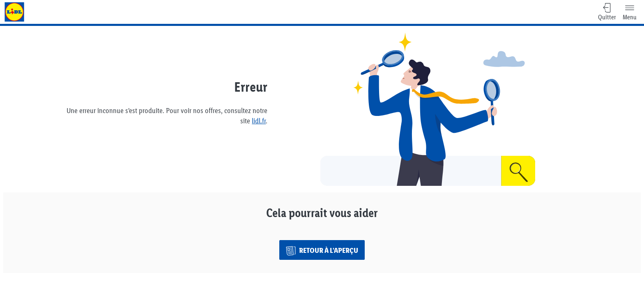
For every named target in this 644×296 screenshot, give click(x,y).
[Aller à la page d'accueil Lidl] (14, 12)
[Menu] (630, 12)
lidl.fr (259, 121)
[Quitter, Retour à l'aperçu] (607, 12)
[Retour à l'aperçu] (322, 250)
